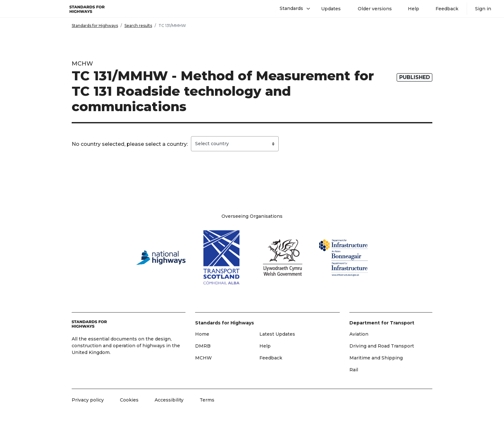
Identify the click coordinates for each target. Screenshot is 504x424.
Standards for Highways (95, 26)
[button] (292, 9)
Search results (138, 26)
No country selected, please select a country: (130, 144)
